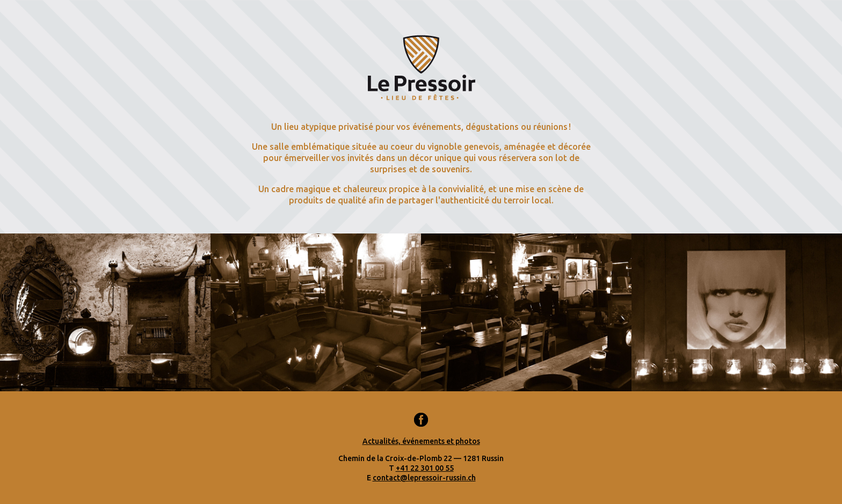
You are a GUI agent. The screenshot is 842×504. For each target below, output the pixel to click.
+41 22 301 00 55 (425, 468)
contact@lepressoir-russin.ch (424, 478)
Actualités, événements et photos (421, 441)
